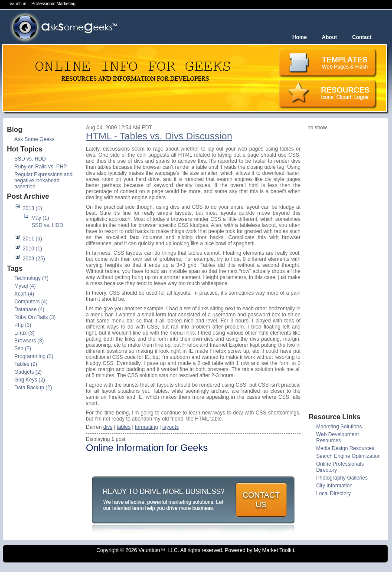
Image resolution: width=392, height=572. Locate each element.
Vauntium (149, 550)
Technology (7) (31, 278)
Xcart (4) (24, 294)
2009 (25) (34, 259)
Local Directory (333, 493)
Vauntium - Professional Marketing (42, 4)
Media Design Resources (345, 448)
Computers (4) (31, 302)
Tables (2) (26, 364)
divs (108, 427)
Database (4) (29, 309)
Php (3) (23, 325)
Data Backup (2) (33, 388)
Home (299, 37)
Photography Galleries (342, 478)
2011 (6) (32, 239)
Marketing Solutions (339, 427)
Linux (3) (24, 333)
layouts (170, 427)
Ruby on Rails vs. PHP (41, 167)
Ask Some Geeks (34, 139)
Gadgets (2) (28, 372)
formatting (146, 427)
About (329, 37)
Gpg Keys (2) (30, 380)
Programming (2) (34, 356)
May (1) (40, 218)
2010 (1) (32, 249)
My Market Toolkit (274, 550)
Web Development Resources (338, 437)
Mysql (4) (25, 286)
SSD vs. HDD (30, 159)
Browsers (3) (29, 341)
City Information (334, 486)
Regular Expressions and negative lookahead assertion (43, 181)
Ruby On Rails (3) (35, 317)
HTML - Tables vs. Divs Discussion (159, 136)
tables (124, 427)
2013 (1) (32, 208)
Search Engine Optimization (348, 456)
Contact (362, 37)
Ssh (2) (23, 348)
